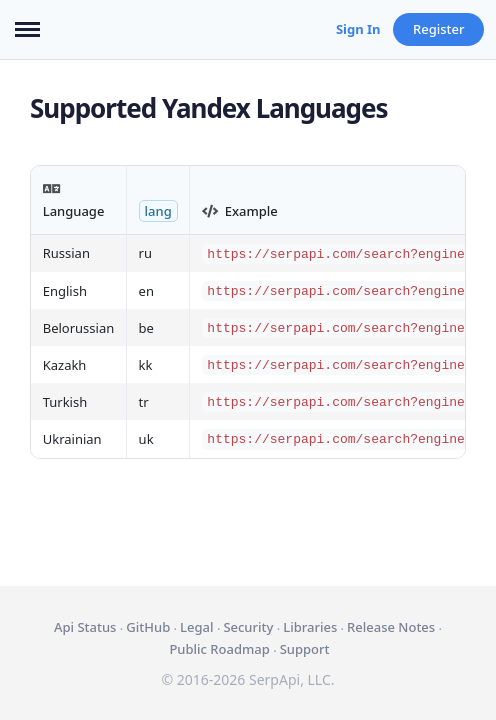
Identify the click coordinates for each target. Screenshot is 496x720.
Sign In (358, 29)
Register (439, 29)
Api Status (85, 627)
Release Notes (391, 627)
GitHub (148, 627)
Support (305, 649)
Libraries (310, 627)
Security (248, 627)
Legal (196, 627)
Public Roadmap (219, 649)
